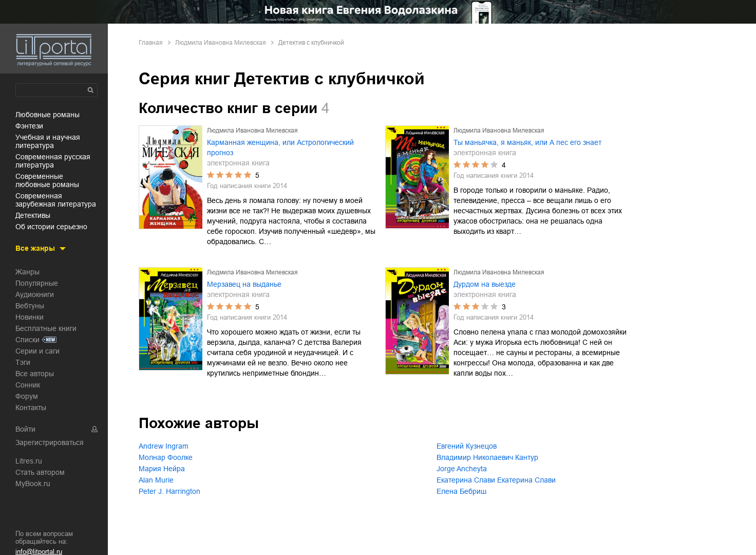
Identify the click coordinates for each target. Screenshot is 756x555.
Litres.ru (29, 461)
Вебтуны (30, 306)
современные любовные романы (47, 180)
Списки (27, 340)
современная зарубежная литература (56, 200)
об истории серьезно (51, 227)
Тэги (23, 362)
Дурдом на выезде (485, 284)
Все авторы (35, 374)
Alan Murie (156, 480)
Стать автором (40, 472)
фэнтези (29, 126)
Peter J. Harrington (169, 491)
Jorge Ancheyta (462, 469)
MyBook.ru (33, 484)
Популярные (37, 283)
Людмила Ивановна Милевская (221, 43)
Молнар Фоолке (166, 457)
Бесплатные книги (46, 328)
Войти (25, 429)
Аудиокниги (35, 294)
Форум (27, 396)
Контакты (31, 408)
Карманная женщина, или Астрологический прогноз (280, 147)
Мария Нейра (162, 469)
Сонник (28, 385)
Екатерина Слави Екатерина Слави (496, 480)
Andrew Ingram (164, 446)
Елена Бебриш (461, 491)
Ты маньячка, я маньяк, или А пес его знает (527, 142)
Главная (151, 43)
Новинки (30, 317)
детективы (33, 215)
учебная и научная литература (48, 141)
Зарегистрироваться (50, 442)
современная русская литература (53, 161)
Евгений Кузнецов (467, 446)
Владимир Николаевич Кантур (487, 457)
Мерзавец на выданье (244, 284)
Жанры (27, 272)
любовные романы (48, 115)
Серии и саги (37, 351)
